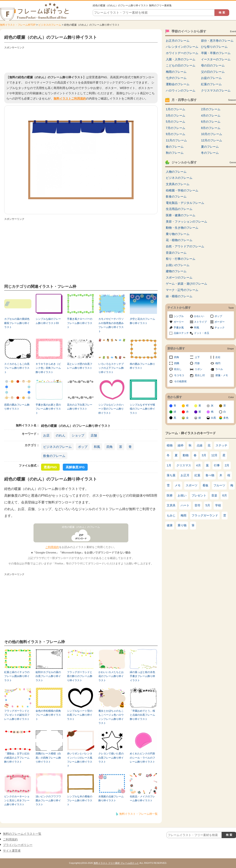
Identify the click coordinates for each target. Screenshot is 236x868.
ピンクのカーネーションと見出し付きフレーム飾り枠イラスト (17, 801)
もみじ (171, 515)
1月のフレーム (176, 109)
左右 (218, 357)
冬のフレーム (210, 153)
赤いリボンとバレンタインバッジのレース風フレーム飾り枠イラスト (80, 760)
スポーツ (192, 485)
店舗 (94, 435)
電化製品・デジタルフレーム (185, 203)
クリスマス (184, 465)
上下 (197, 357)
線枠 (181, 445)
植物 (170, 445)
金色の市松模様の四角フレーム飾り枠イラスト (48, 715)
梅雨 (184, 515)
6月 (225, 495)
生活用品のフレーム (179, 209)
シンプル (179, 316)
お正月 (185, 475)
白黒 (213, 418)
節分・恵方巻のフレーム (217, 41)
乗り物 (182, 525)
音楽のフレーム (176, 253)
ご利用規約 (52, 547)
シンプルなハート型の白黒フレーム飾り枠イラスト (80, 715)
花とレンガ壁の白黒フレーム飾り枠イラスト (80, 366)
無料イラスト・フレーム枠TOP (18, 25)
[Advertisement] (81, 60)
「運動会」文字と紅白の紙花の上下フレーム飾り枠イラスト (17, 758)
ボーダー (220, 322)
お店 (46, 435)
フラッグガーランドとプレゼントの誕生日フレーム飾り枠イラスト (17, 715)
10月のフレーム (212, 134)
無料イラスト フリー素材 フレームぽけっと (116, 863)
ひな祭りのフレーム (214, 47)
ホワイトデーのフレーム (182, 53)
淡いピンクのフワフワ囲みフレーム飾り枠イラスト (48, 801)
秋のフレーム (175, 153)
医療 (170, 495)
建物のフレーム (176, 271)
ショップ (78, 435)
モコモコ (179, 375)
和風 (97, 447)
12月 (215, 455)
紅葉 (197, 475)
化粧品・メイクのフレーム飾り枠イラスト (142, 798)
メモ (178, 485)
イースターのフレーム (216, 59)
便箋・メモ (222, 375)
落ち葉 (171, 475)
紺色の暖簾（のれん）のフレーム (81, 527)
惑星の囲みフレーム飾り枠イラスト (17, 407)
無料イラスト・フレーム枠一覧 (138, 814)
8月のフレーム (211, 128)
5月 (208, 505)
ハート (185, 505)
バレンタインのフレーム (182, 47)
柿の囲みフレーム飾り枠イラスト (142, 366)
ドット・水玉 (202, 333)
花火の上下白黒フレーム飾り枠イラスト (80, 407)
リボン (198, 369)
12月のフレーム (212, 140)
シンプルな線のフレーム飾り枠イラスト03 (48, 321)
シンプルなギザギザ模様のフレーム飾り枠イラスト (142, 409)
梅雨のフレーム (176, 72)
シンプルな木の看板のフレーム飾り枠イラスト (80, 801)
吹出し (178, 369)
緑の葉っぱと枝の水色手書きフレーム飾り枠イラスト (142, 676)
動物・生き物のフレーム (182, 228)
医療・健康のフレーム (181, 215)
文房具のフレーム (178, 184)
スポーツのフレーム (179, 277)
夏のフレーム (210, 147)
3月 (204, 455)
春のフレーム (175, 147)
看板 (205, 485)
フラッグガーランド (205, 515)
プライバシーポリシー (18, 845)
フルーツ (219, 485)
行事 (217, 465)
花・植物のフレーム (179, 240)
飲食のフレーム (54, 456)
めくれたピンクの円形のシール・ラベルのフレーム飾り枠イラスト (142, 758)
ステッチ (221, 445)
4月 (198, 465)
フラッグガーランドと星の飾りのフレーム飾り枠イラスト (80, 676)
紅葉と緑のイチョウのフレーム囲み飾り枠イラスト (17, 676)
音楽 (214, 495)
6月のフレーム (211, 122)
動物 (186, 455)
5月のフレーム (176, 122)
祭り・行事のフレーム (181, 259)
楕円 (218, 363)
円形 (197, 363)
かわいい (199, 316)
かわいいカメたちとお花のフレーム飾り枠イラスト (111, 676)
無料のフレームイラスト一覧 (22, 834)
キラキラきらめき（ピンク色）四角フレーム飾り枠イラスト (48, 368)
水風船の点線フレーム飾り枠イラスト (111, 798)
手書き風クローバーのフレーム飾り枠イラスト (80, 323)
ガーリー (179, 322)
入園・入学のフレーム (181, 59)
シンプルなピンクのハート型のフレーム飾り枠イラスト (111, 409)
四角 (110, 447)
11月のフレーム (176, 140)
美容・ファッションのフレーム (186, 222)
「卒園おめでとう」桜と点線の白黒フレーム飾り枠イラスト (142, 715)
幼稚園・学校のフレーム (182, 190)
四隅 (177, 363)
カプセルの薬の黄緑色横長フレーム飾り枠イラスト (17, 323)
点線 (200, 445)
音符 (197, 505)
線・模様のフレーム (179, 296)
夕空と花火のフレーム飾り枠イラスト (142, 321)
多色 (226, 418)
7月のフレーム (176, 128)
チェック (220, 328)
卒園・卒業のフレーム (216, 53)
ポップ (83, 447)
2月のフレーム (211, 109)
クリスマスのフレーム (216, 90)
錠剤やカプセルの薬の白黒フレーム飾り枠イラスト (48, 676)
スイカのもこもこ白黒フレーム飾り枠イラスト (17, 368)
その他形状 (180, 381)
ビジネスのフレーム (50, 25)
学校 (218, 505)
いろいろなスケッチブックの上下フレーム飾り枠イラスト (111, 368)
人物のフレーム (176, 172)
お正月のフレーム (178, 41)
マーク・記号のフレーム (182, 290)
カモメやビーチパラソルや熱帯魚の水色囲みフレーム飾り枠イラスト (111, 325)
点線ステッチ (181, 333)
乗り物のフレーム (178, 234)
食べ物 (210, 475)
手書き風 (179, 328)
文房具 (171, 505)
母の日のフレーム (213, 65)
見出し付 (200, 375)
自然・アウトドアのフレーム (185, 246)
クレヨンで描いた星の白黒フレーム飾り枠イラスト (111, 758)
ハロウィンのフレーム (181, 90)
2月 (227, 465)
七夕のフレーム (176, 78)
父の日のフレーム (213, 72)
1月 (169, 465)
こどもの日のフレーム (181, 65)
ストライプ (200, 322)
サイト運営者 (12, 851)
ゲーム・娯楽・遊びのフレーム (186, 284)
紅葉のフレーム (211, 84)
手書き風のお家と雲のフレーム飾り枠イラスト (48, 409)
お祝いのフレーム (178, 265)
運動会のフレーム (178, 84)
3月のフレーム (176, 115)
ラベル (219, 369)
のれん (61, 435)
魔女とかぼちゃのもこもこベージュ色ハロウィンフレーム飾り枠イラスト (111, 717)
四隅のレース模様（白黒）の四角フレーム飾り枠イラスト (48, 758)
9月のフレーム (176, 134)
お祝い (182, 495)
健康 (170, 525)
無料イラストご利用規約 (70, 98)
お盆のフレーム (211, 78)
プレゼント (199, 495)
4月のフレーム (211, 115)
